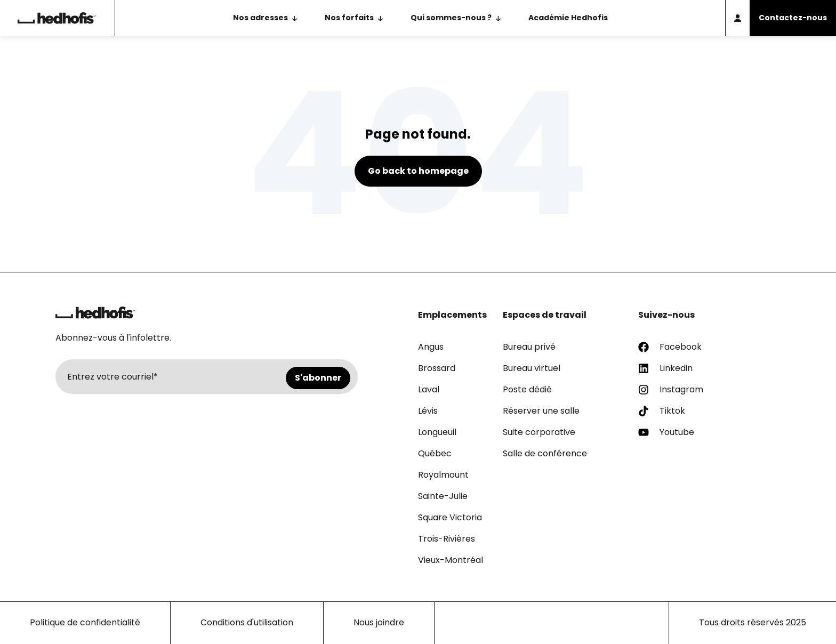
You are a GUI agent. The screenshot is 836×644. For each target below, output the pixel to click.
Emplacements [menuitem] (452, 315)
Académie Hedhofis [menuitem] (568, 18)
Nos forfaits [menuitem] (349, 18)
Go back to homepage (418, 171)
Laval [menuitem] (429, 389)
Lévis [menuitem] (428, 411)
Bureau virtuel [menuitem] (532, 368)
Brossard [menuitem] (437, 368)
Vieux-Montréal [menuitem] (451, 560)
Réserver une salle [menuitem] (541, 411)
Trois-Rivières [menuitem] (447, 539)
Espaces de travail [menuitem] (545, 315)
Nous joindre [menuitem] (379, 622)
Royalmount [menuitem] (443, 475)
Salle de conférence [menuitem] (545, 453)
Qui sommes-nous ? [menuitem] (451, 18)
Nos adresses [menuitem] (260, 18)
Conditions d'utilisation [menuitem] (247, 622)
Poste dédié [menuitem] (527, 389)
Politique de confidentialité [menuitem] (85, 622)
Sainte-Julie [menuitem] (443, 496)
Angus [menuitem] (431, 347)
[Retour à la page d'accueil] (57, 18)
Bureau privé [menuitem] (529, 347)
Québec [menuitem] (435, 453)
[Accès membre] (737, 18)
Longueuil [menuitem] (437, 432)
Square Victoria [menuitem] (450, 517)
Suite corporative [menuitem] (539, 432)
